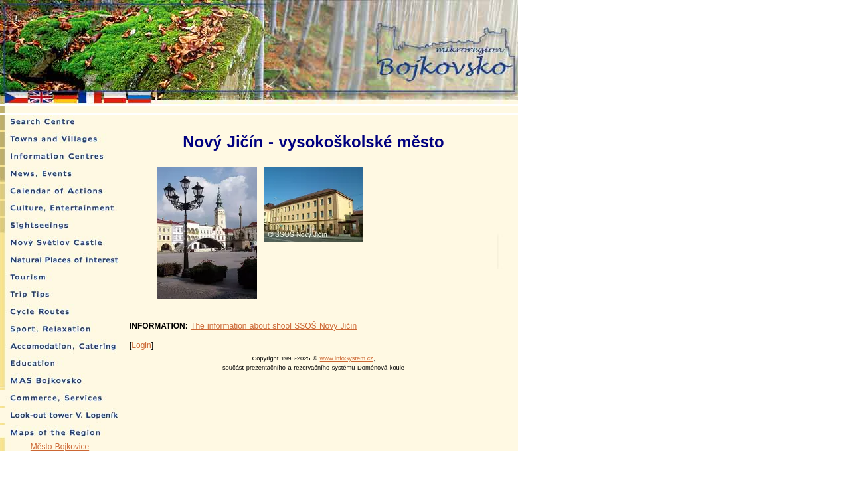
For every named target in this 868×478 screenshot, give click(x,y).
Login (141, 345)
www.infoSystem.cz (347, 358)
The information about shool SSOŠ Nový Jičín (274, 326)
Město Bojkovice (60, 447)
